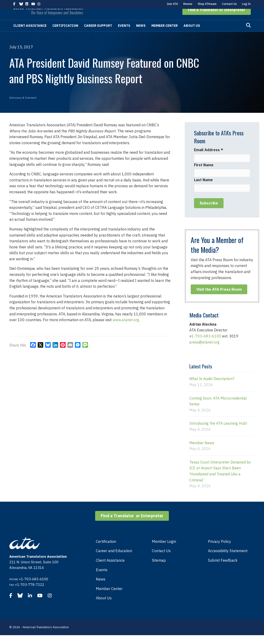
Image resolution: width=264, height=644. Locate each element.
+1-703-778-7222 (30, 593)
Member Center (165, 34)
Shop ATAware (207, 4)
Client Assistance (30, 34)
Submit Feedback (223, 569)
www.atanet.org (126, 329)
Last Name (203, 189)
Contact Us (229, 4)
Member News (202, 452)
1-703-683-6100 (206, 345)
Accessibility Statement (228, 560)
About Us (192, 34)
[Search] (248, 34)
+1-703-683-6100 (33, 588)
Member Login (164, 550)
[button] (217, 19)
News (141, 34)
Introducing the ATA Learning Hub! (218, 432)
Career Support (98, 34)
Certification (65, 34)
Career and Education (114, 560)
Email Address (209, 159)
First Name (204, 174)
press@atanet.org (204, 351)
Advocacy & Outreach (23, 106)
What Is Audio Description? (212, 387)
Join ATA (172, 4)
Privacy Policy (219, 550)
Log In (246, 4)
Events (124, 34)
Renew (188, 4)
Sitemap (159, 569)
